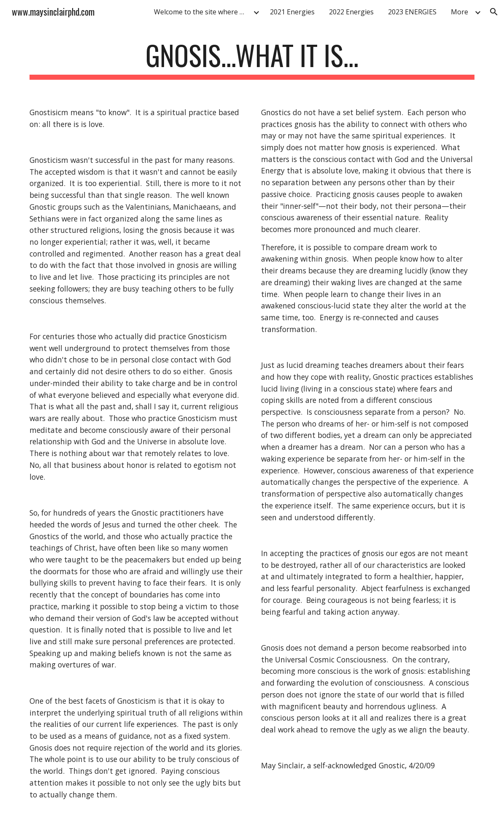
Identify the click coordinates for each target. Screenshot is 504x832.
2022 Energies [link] (351, 12)
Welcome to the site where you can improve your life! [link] (202, 12)
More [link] (460, 12)
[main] (252, 59)
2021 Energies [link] (292, 12)
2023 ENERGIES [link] (412, 12)
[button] (494, 12)
